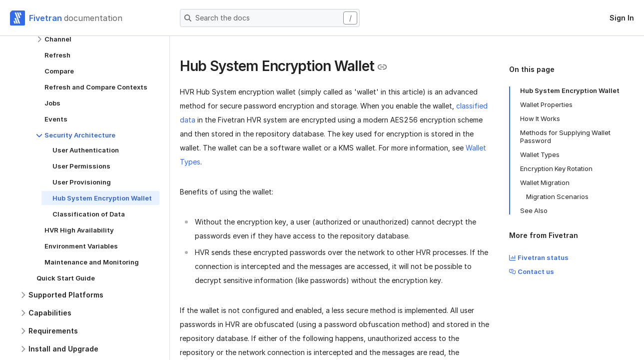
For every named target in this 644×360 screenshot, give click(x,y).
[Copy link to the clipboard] (382, 67)
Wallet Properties (546, 104)
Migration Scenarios (557, 196)
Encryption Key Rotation (556, 168)
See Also (534, 210)
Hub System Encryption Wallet (570, 90)
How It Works (540, 118)
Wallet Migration (545, 182)
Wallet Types (540, 154)
